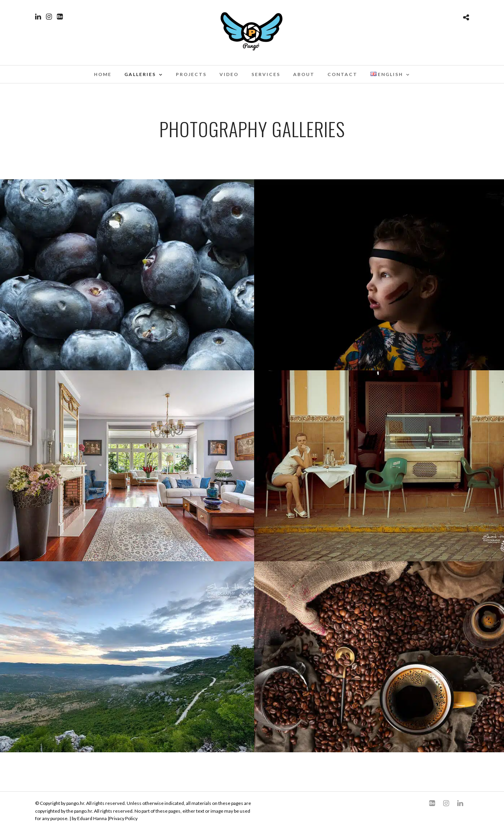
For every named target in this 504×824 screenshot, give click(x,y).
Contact (342, 74)
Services (266, 74)
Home (103, 74)
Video (229, 74)
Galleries (140, 74)
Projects (191, 74)
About (304, 74)
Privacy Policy (123, 818)
